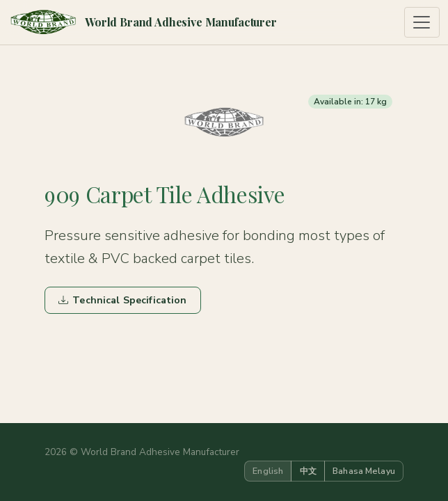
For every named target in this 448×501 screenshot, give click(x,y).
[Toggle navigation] (422, 23)
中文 (308, 471)
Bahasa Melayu (364, 471)
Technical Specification (122, 300)
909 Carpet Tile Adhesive (165, 194)
